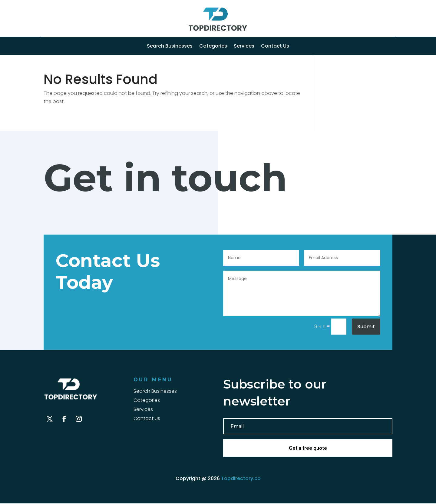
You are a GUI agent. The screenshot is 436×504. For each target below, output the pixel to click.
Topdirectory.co (241, 479)
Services (244, 47)
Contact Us (275, 47)
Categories (213, 47)
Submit (366, 327)
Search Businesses (170, 47)
